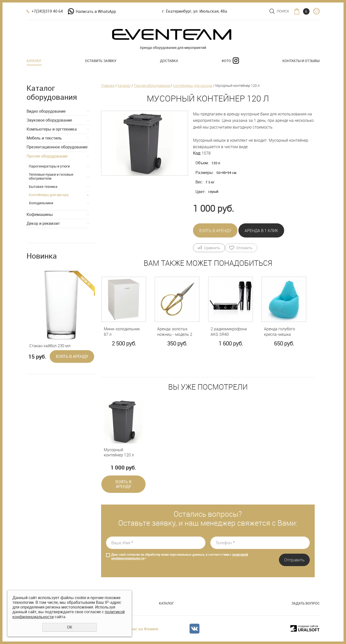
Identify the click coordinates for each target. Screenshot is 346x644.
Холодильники (41, 203)
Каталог (34, 61)
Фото (226, 61)
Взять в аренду (72, 356)
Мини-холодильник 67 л (122, 332)
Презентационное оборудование (57, 147)
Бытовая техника (43, 186)
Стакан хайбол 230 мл (50, 346)
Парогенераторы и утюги (49, 166)
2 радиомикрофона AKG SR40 (229, 332)
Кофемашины (40, 214)
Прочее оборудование (47, 156)
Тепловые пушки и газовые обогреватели (51, 176)
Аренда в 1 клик (261, 231)
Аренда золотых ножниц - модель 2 (175, 332)
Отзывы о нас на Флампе (135, 629)
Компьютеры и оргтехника (52, 129)
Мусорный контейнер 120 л (119, 453)
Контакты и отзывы (301, 61)
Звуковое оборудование (49, 120)
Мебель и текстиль (44, 138)
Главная (108, 85)
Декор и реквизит (43, 223)
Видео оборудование (46, 111)
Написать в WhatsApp (92, 11)
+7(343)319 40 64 (47, 11)
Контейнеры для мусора (49, 195)
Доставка (169, 61)
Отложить (244, 248)
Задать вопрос (306, 603)
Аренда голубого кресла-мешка (280, 332)
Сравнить (212, 248)
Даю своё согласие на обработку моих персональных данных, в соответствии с (180, 557)
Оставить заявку (101, 61)
